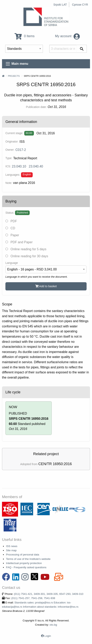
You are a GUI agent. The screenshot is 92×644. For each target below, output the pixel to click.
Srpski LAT (60, 5)
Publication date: (36, 107)
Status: (10, 213)
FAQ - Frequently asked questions (26, 567)
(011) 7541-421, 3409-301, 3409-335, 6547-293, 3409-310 (49, 594)
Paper (12, 235)
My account (67, 36)
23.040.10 (19, 166)
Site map (11, 550)
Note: (9, 183)
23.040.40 (36, 166)
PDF (11, 221)
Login (48, 636)
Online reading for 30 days (27, 256)
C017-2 (21, 150)
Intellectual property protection (24, 563)
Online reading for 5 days (26, 249)
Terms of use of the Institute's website (28, 559)
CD (10, 228)
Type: (9, 158)
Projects (14, 76)
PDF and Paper (19, 242)
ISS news (12, 546)
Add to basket (46, 286)
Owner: (10, 150)
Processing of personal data (23, 555)
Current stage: (14, 133)
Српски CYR (80, 5)
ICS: (8, 166)
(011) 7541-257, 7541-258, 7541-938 (33, 598)
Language (12, 263)
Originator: (12, 142)
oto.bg (53, 625)
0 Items (25, 36)
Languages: (13, 175)
